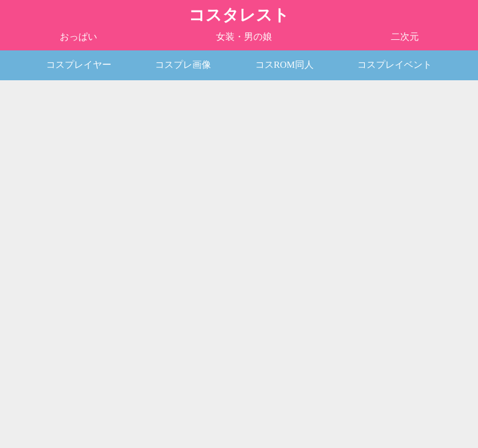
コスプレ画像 (183, 65)
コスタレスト (239, 15)
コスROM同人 (284, 65)
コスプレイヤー (79, 65)
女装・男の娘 (244, 37)
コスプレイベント (395, 65)
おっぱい (78, 37)
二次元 (405, 37)
